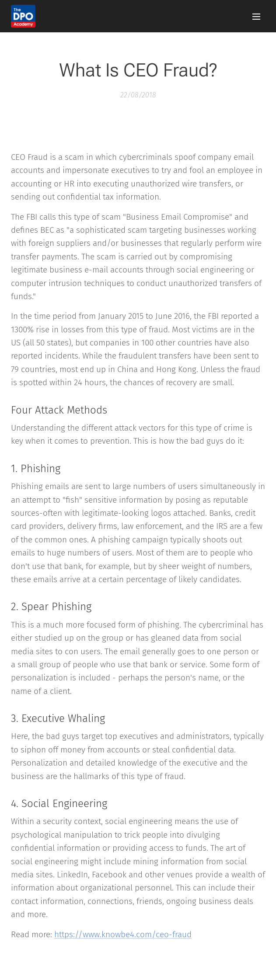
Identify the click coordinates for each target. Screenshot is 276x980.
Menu (256, 17)
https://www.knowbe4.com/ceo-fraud (123, 934)
